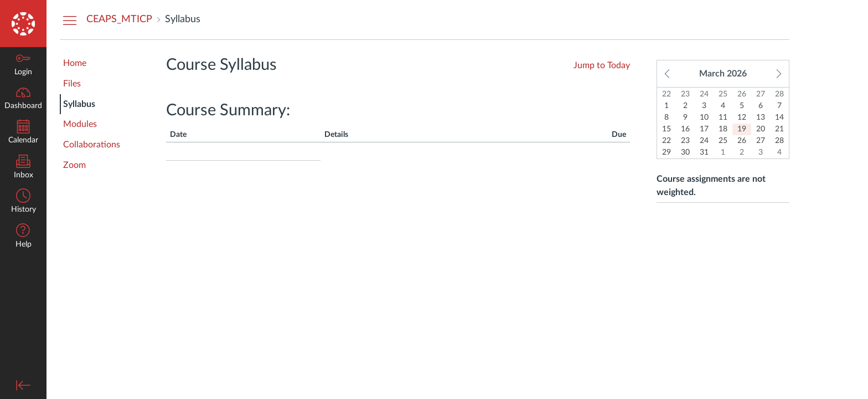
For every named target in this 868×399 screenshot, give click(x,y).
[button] (23, 237)
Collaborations (92, 145)
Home (75, 63)
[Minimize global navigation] (23, 385)
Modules (80, 124)
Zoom (74, 165)
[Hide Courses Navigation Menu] (70, 20)
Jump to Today (602, 65)
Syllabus (79, 104)
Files (72, 84)
